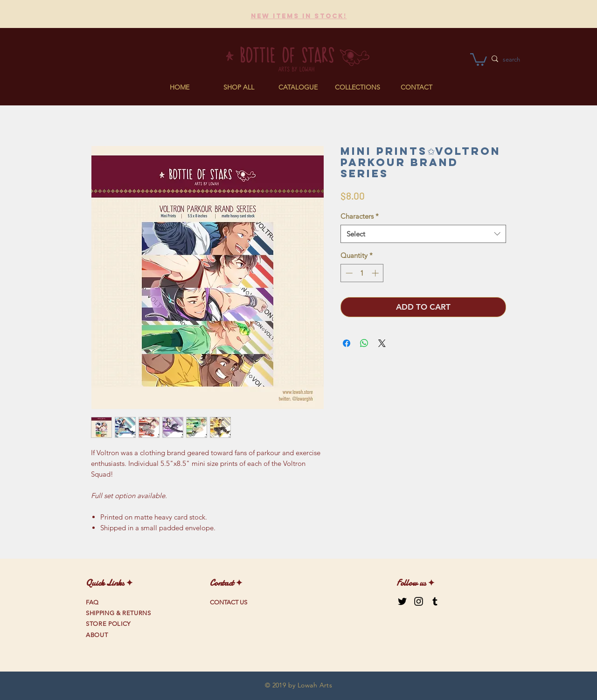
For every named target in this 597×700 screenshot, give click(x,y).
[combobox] (423, 234)
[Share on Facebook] (347, 343)
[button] (298, 87)
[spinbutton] (362, 273)
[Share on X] (382, 343)
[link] (479, 59)
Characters (360, 216)
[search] (528, 60)
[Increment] (376, 273)
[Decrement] (348, 273)
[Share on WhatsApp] (364, 343)
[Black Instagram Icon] (419, 601)
